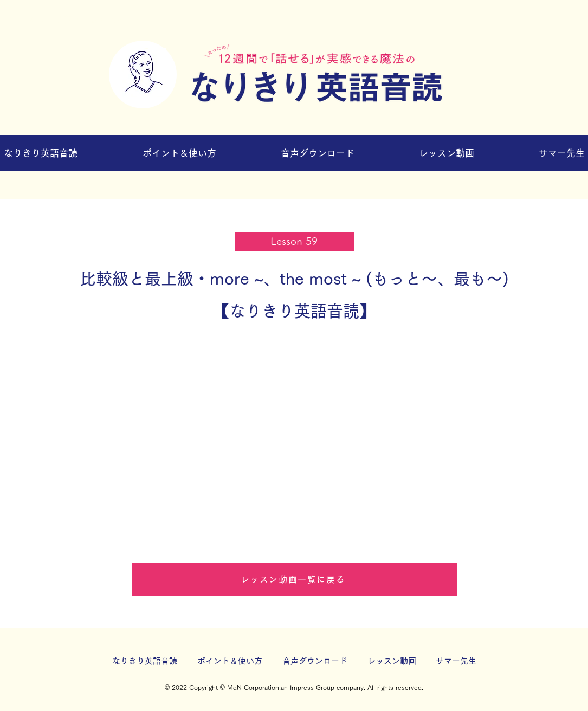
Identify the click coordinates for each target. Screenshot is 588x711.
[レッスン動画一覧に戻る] (294, 579)
